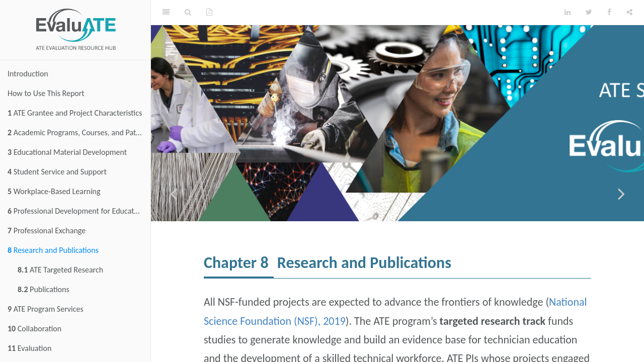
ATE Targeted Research (60, 270)
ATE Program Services (46, 309)
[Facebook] (609, 13)
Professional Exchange (47, 231)
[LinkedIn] (568, 13)
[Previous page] (174, 194)
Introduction (28, 74)
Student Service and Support (57, 172)
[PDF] (209, 13)
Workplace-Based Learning (54, 191)
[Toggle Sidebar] (166, 13)
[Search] (188, 13)
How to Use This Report (46, 93)
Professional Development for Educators (76, 211)
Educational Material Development (67, 152)
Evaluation (29, 348)
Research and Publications (53, 250)
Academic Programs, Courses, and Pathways (79, 132)
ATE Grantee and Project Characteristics (75, 113)
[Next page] (621, 194)
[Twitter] (589, 13)
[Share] (629, 13)
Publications (44, 289)
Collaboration (34, 329)
